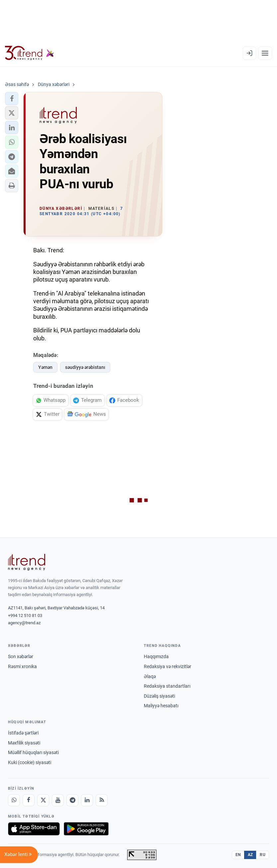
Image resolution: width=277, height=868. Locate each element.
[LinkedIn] (87, 800)
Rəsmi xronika (22, 666)
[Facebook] (29, 800)
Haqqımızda (156, 656)
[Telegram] (72, 800)
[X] (43, 800)
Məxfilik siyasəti (24, 743)
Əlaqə (150, 676)
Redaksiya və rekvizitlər (168, 666)
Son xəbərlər (21, 656)
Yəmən (45, 367)
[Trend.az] (30, 53)
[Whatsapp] (14, 800)
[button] (12, 99)
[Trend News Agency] (27, 562)
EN (238, 855)
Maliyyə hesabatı (161, 706)
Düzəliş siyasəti (159, 696)
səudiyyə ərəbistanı (85, 367)
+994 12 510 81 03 (25, 615)
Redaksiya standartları (167, 686)
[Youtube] (58, 800)
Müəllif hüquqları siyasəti (33, 752)
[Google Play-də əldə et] (86, 829)
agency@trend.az (24, 623)
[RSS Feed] (102, 800)
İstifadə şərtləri (23, 733)
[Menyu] (265, 53)
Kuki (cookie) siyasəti (30, 762)
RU (263, 855)
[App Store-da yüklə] (34, 829)
